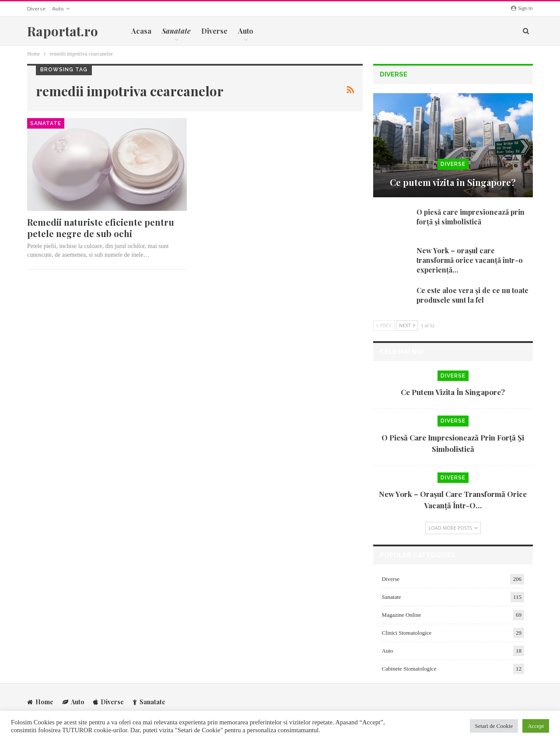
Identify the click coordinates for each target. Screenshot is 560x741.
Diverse (36, 9)
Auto (58, 9)
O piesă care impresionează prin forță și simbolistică (471, 217)
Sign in (522, 8)
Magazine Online (402, 615)
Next (407, 325)
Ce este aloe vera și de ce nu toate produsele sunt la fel (472, 295)
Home (40, 701)
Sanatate (46, 123)
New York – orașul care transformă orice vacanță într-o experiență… (470, 260)
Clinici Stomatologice (407, 633)
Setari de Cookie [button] (494, 726)
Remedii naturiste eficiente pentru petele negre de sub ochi (101, 228)
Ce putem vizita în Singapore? (453, 182)
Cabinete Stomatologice (409, 669)
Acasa (141, 31)
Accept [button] (536, 726)
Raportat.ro (63, 31)
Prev (384, 325)
